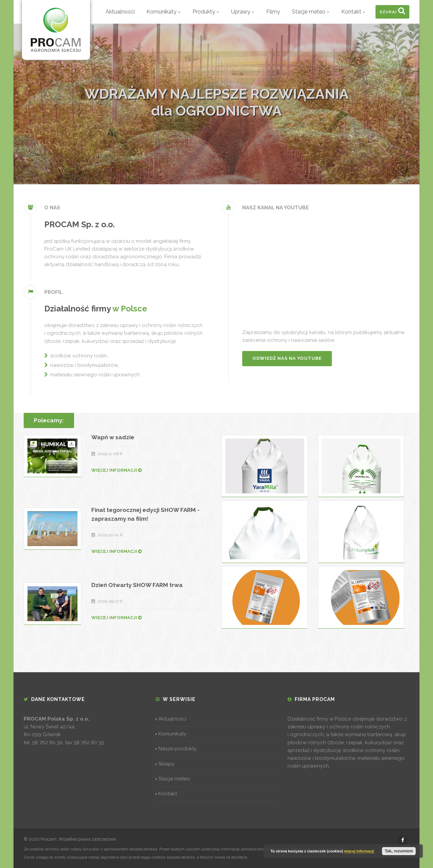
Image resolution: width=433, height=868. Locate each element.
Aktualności (120, 12)
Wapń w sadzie (113, 437)
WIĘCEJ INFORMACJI (117, 470)
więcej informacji (359, 851)
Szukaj (392, 10)
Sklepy (165, 764)
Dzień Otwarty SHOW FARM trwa (137, 585)
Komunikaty (164, 12)
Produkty (206, 12)
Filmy (273, 12)
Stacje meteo (311, 12)
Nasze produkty (176, 749)
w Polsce (130, 309)
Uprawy (243, 12)
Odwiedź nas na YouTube (287, 358)
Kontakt (353, 12)
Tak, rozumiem (399, 851)
